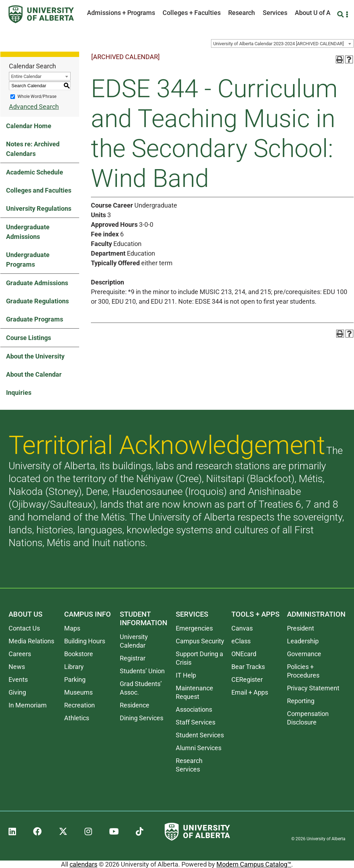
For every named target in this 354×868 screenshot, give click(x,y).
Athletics (77, 718)
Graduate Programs (35, 319)
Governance (304, 654)
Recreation (79, 705)
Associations (194, 709)
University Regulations (39, 208)
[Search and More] (341, 14)
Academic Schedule (35, 172)
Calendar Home (29, 126)
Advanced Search (34, 107)
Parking (75, 679)
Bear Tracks (248, 667)
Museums (78, 692)
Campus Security (200, 641)
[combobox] (282, 43)
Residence (135, 705)
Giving (17, 692)
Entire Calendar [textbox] (26, 76)
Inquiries (19, 393)
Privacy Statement (313, 688)
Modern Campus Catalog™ (254, 864)
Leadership (303, 641)
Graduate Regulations (37, 301)
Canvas (242, 628)
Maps (72, 628)
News (17, 667)
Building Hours (85, 641)
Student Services (200, 735)
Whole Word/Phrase (37, 96)
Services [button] (275, 13)
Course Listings (29, 338)
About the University (35, 356)
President (301, 628)
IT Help (186, 675)
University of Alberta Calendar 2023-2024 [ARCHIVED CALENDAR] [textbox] (278, 44)
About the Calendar (34, 374)
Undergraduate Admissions (28, 232)
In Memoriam (28, 705)
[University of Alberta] (41, 14)
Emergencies (194, 628)
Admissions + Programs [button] (121, 13)
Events (18, 679)
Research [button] (242, 13)
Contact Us (24, 628)
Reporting (301, 701)
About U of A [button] (313, 13)
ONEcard (244, 654)
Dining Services (142, 718)
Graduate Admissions (37, 283)
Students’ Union (142, 671)
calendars (83, 864)
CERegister (247, 679)
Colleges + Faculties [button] (192, 13)
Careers (20, 654)
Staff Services (196, 722)
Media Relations (31, 641)
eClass (241, 641)
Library (74, 667)
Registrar (133, 658)
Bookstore (79, 654)
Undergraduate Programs (28, 260)
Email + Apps (250, 692)
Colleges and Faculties (39, 190)
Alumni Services (199, 748)
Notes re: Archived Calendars (33, 149)
